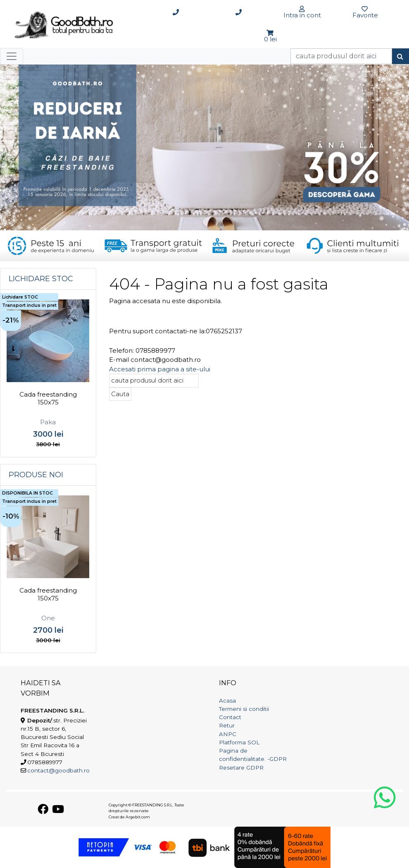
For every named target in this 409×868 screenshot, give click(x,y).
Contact (230, 717)
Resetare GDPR (241, 768)
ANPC (228, 734)
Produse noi (36, 475)
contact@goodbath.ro (58, 770)
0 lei (270, 39)
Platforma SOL (239, 742)
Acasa (227, 701)
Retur (227, 725)
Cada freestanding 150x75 (48, 398)
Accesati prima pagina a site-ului (160, 369)
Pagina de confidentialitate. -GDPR (253, 755)
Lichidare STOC (41, 279)
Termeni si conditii (244, 709)
